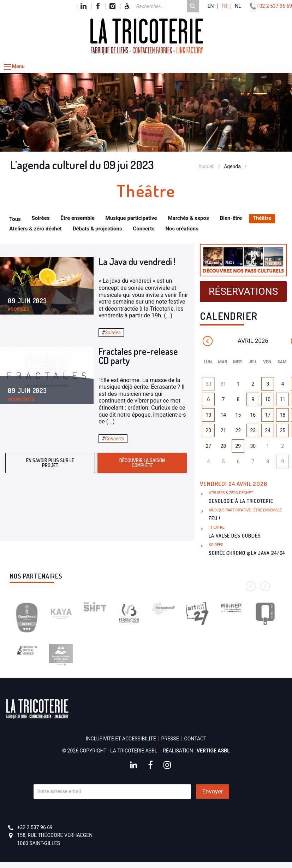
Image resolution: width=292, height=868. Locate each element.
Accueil (207, 166)
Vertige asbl (213, 751)
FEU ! (214, 518)
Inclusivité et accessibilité (121, 739)
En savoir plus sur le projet (50, 463)
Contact (195, 739)
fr (224, 6)
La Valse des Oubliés (235, 536)
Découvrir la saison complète (142, 463)
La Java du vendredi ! (137, 261)
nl (238, 6)
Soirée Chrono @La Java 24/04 (247, 553)
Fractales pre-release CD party (138, 356)
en (211, 6)
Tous (15, 219)
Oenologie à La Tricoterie (241, 501)
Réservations (243, 291)
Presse (170, 739)
